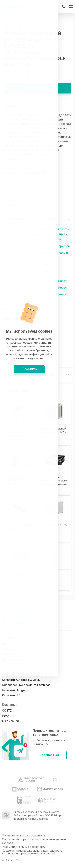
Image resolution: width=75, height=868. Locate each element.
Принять (38, 463)
